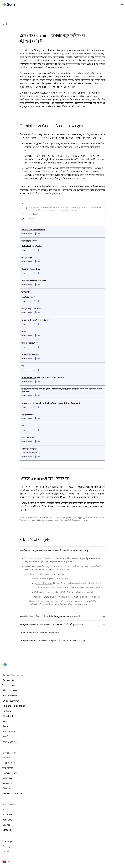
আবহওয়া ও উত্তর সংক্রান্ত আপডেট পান (33, 229)
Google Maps (27, 258)
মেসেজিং (24, 331)
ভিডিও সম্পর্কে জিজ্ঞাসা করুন (29, 280)
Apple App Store (88, 558)
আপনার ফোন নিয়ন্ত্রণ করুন (29, 377)
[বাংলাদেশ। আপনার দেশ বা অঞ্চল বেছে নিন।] (62, 862)
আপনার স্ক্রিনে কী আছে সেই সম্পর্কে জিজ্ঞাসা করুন (35, 320)
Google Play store (68, 558)
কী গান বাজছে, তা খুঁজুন (28, 437)
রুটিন (23, 426)
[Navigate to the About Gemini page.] (10, 4)
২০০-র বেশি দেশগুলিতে (44, 583)
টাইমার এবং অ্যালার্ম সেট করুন (30, 343)
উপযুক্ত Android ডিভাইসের (31, 193)
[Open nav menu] (122, 4)
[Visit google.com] (62, 841)
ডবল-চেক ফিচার (82, 171)
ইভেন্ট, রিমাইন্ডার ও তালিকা (29, 241)
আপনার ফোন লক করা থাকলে (30, 389)
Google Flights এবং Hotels (32, 309)
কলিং (23, 366)
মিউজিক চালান (25, 292)
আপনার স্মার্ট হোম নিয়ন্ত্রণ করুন (30, 354)
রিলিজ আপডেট (68, 106)
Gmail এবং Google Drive (31, 269)
